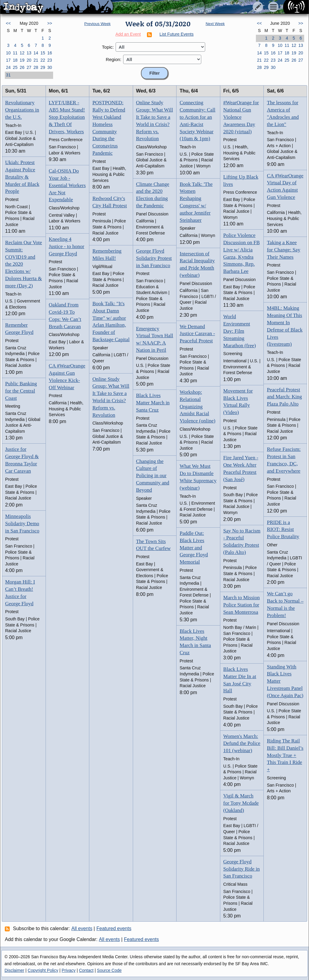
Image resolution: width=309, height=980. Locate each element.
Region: (114, 59)
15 (43, 53)
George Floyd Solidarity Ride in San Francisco (242, 869)
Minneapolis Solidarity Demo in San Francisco (22, 524)
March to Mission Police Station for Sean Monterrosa (242, 605)
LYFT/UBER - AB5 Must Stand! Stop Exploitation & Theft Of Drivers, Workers (67, 117)
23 (50, 60)
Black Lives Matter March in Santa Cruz (153, 403)
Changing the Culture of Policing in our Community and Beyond (153, 476)
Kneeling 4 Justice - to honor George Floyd (67, 246)
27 (29, 67)
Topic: (108, 47)
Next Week (215, 24)
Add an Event (128, 34)
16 (50, 53)
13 (29, 53)
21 (36, 60)
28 (36, 67)
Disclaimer (14, 970)
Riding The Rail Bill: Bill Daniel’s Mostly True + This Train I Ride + (285, 755)
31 (8, 75)
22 (43, 60)
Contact (86, 970)
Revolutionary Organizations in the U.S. (22, 110)
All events (82, 928)
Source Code (109, 970)
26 (22, 67)
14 (36, 53)
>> (49, 23)
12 (22, 53)
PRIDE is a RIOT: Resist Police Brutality (283, 530)
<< (8, 23)
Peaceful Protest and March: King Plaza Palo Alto (284, 397)
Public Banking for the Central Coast (21, 391)
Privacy (68, 970)
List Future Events (177, 34)
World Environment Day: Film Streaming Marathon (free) (240, 331)
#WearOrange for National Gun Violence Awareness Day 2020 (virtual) (241, 117)
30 (50, 67)
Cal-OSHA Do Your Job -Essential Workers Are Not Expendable (67, 185)
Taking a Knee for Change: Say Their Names (283, 250)
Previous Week (97, 24)
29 (43, 67)
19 (22, 60)
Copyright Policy (43, 970)
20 (29, 60)
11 (15, 53)
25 (15, 67)
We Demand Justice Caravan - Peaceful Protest (197, 334)
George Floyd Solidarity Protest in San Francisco (154, 258)
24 (8, 67)
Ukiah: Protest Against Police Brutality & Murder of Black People (22, 177)
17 (8, 60)
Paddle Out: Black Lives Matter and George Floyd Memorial (194, 548)
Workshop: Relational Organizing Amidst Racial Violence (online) (197, 406)
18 (15, 60)
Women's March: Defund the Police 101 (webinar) (242, 744)
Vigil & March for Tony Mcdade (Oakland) (241, 803)
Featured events (114, 928)
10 (8, 53)
